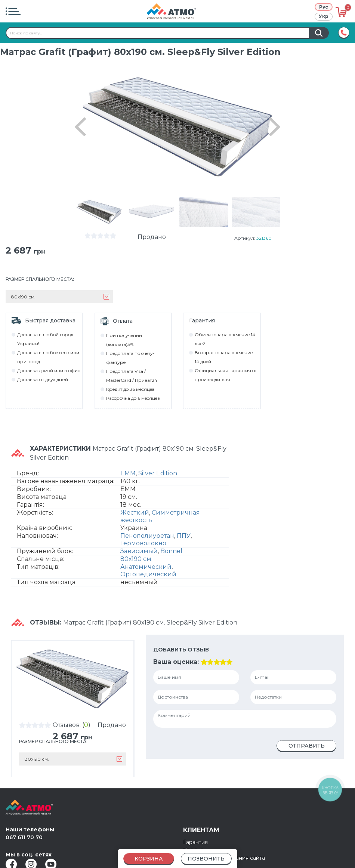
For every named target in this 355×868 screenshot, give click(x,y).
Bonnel (171, 551)
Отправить (307, 746)
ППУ (184, 536)
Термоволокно (143, 543)
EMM (128, 473)
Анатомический (146, 567)
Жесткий (135, 513)
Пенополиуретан (147, 536)
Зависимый (139, 551)
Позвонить (206, 859)
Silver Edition (158, 473)
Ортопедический (148, 574)
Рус (324, 7)
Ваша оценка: (176, 662)
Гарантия (195, 842)
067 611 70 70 (24, 837)
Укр (324, 16)
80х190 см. (136, 559)
